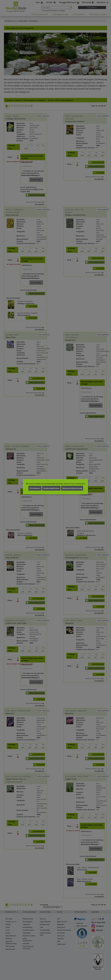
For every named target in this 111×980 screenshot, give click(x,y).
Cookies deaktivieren (51, 488)
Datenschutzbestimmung (72, 488)
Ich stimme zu (35, 488)
